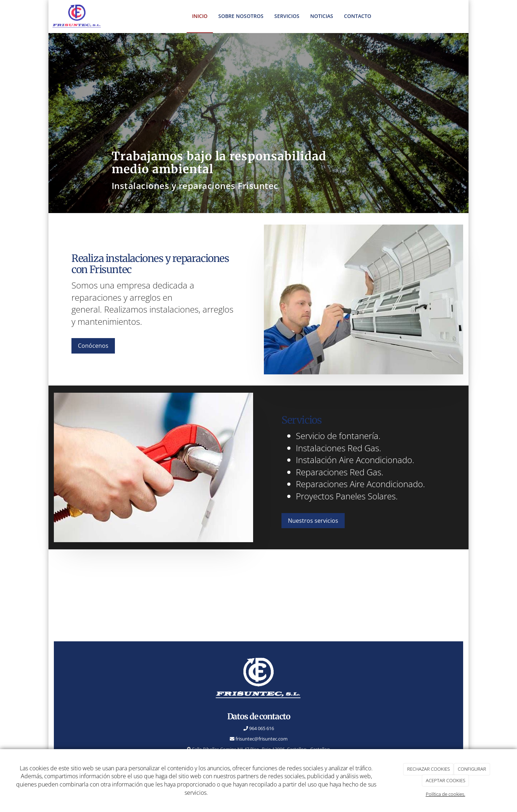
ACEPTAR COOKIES (446, 780)
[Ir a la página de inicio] (77, 16)
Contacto (358, 16)
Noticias (322, 16)
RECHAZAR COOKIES (428, 769)
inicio (200, 16)
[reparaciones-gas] (153, 467)
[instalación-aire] (364, 299)
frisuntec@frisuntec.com (261, 739)
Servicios (287, 16)
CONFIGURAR (472, 769)
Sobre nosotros (241, 16)
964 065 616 (261, 728)
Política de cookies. (446, 794)
